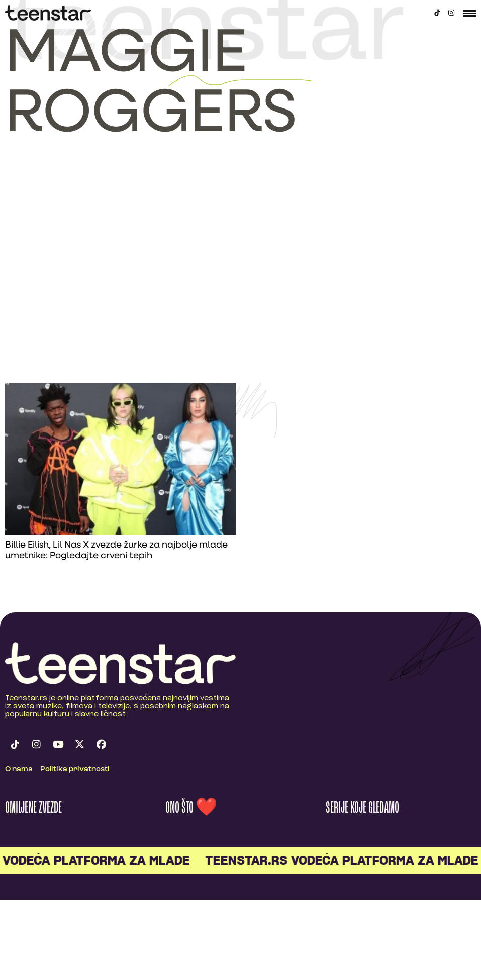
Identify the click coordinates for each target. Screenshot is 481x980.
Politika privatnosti (75, 769)
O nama (19, 769)
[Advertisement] (98, 280)
